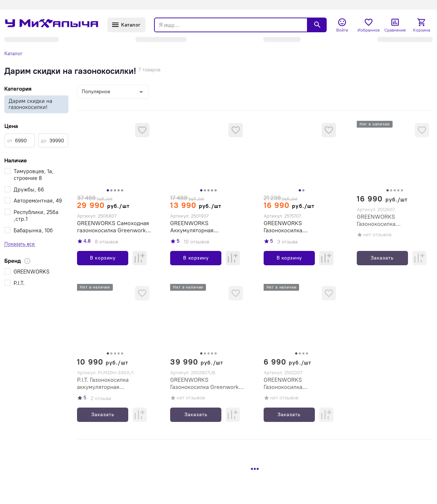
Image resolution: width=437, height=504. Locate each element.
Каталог (13, 54)
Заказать (382, 258)
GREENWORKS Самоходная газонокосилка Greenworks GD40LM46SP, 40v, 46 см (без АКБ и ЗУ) (113, 227)
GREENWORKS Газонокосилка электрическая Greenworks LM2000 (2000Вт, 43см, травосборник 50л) (299, 227)
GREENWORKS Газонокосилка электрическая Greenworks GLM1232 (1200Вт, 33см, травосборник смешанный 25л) (299, 384)
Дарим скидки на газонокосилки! (30, 104)
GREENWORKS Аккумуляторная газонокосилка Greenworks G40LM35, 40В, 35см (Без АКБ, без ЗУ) (206, 227)
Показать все (20, 244)
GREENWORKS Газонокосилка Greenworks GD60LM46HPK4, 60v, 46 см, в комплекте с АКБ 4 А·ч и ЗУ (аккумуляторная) (207, 384)
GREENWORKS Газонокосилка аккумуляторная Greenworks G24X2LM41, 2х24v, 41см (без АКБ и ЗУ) (394, 220)
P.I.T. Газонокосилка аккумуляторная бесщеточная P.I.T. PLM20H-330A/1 (114, 384)
